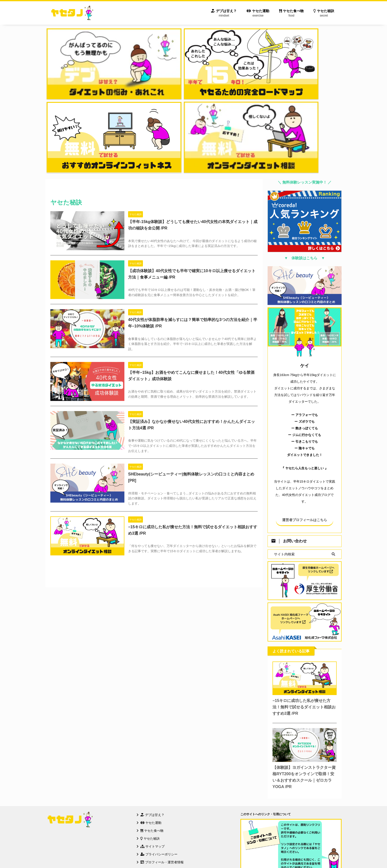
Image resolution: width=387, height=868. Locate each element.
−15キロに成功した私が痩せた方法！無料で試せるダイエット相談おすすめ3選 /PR (304, 600)
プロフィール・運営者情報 (162, 756)
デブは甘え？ (224, 14)
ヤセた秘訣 (324, 14)
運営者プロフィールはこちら (305, 413)
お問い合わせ (152, 764)
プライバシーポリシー (159, 748)
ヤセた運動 (258, 14)
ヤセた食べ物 (291, 14)
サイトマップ (153, 740)
